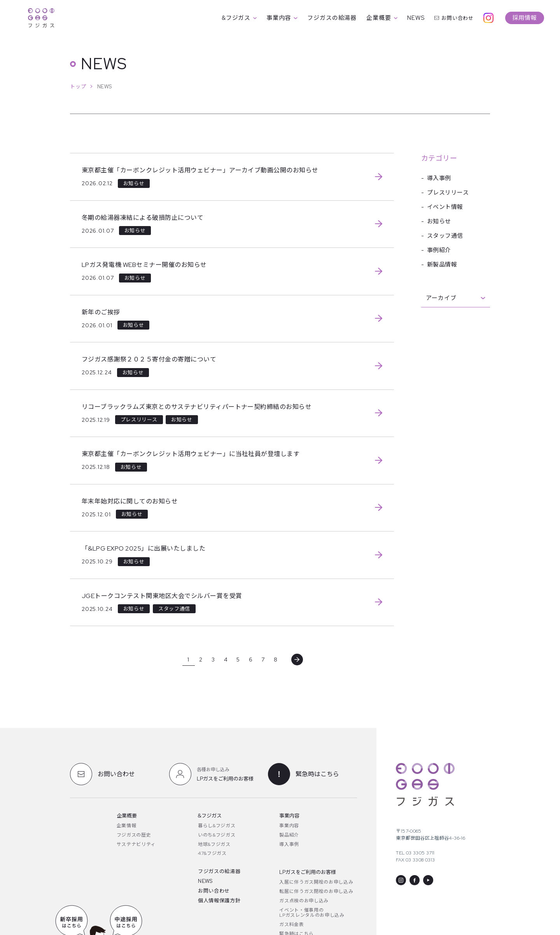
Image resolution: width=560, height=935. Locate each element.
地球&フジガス (214, 844)
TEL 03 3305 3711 (415, 853)
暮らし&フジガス (217, 826)
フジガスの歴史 (134, 835)
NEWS (416, 18)
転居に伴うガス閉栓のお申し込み (316, 891)
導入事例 (439, 178)
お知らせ (439, 221)
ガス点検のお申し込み (304, 901)
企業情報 (127, 826)
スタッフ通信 (445, 236)
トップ (78, 87)
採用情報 (525, 18)
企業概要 (382, 18)
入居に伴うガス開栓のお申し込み (316, 882)
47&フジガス (212, 853)
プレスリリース (448, 193)
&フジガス (239, 18)
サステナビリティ (136, 844)
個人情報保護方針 (219, 901)
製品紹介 (289, 835)
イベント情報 (445, 207)
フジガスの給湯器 (332, 18)
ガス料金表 (291, 924)
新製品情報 (442, 265)
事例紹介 (439, 250)
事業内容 (282, 18)
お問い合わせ (454, 18)
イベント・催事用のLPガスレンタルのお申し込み (312, 913)
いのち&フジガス (217, 835)
